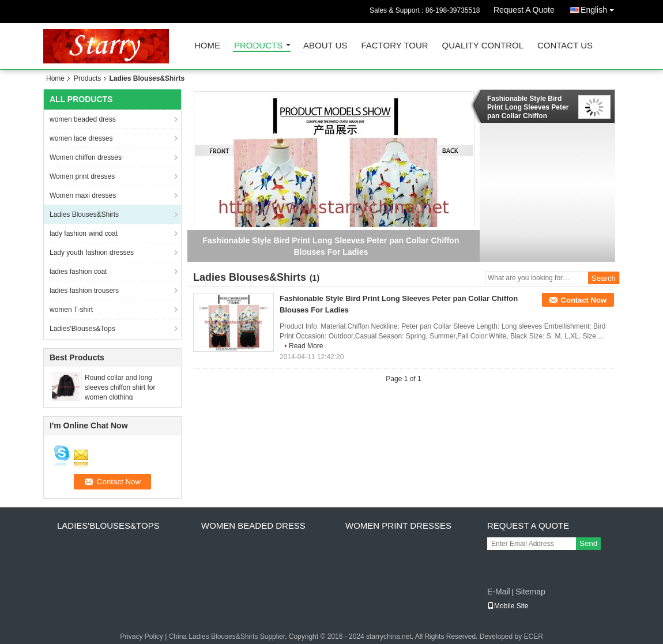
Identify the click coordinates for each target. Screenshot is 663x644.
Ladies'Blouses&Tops (82, 329)
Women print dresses (82, 176)
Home (207, 46)
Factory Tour (394, 46)
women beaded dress (83, 119)
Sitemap (530, 592)
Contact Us (565, 46)
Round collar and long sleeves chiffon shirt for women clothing (120, 387)
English (600, 8)
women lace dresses (81, 138)
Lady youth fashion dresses (92, 253)
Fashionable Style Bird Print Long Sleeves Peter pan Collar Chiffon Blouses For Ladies (528, 107)
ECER (534, 637)
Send (588, 543)
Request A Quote (524, 10)
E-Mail (499, 592)
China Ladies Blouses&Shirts (214, 637)
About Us (325, 46)
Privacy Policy (142, 637)
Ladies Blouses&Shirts (84, 214)
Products (258, 46)
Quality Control (483, 46)
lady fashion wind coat (84, 234)
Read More (306, 346)
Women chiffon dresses (86, 157)
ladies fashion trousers (84, 291)
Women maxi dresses (83, 195)
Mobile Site (508, 606)
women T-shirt (71, 310)
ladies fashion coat (78, 272)
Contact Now (584, 300)
